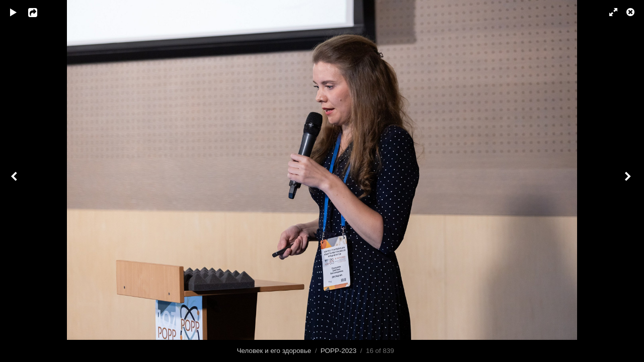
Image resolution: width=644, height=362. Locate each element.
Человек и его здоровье (274, 351)
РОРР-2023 (338, 351)
